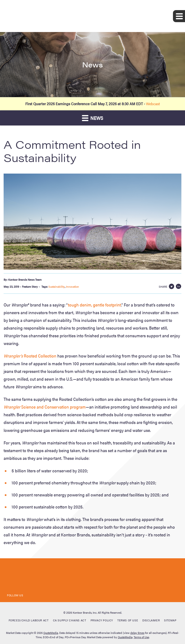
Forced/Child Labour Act (29, 620)
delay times (137, 633)
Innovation (73, 286)
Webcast (153, 104)
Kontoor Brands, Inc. (85, 612)
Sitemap (170, 620)
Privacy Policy (102, 620)
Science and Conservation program (45, 407)
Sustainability (57, 286)
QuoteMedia (51, 633)
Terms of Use (128, 620)
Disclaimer (151, 620)
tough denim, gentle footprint (95, 305)
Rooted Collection (30, 356)
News (92, 118)
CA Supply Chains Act (70, 620)
